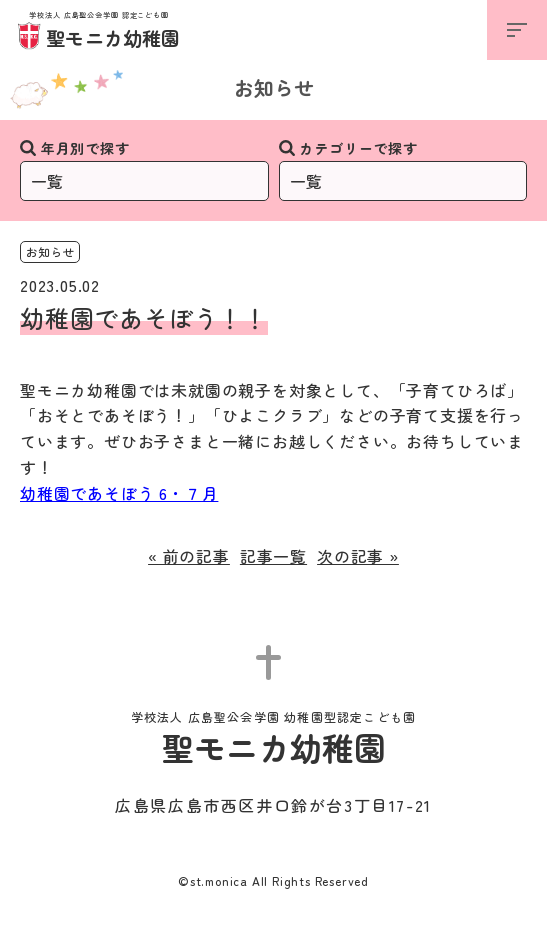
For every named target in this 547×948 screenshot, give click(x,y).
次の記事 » (358, 556)
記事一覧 (273, 556)
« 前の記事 (189, 556)
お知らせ (274, 87)
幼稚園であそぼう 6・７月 (119, 493)
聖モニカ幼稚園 (99, 31)
